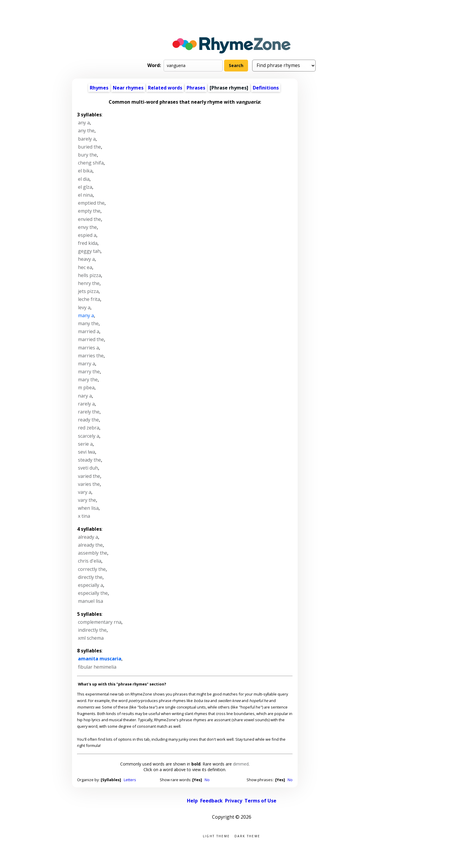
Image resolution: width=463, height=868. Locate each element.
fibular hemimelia (97, 667)
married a (89, 331)
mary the (88, 380)
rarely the (89, 412)
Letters (130, 780)
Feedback (211, 801)
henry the (89, 283)
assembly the (93, 553)
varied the (89, 476)
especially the (93, 593)
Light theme (216, 836)
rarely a (86, 404)
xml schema (91, 638)
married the (91, 339)
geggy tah (89, 251)
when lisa (88, 508)
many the (88, 323)
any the (86, 131)
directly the (90, 577)
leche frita (89, 299)
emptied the (91, 203)
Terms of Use (260, 801)
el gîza (85, 187)
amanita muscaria (100, 659)
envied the (89, 219)
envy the (87, 227)
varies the (89, 484)
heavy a (86, 259)
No (207, 780)
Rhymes (99, 88)
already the (90, 545)
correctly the (92, 569)
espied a (87, 235)
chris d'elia (90, 561)
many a (86, 315)
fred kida (88, 243)
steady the (89, 460)
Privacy (234, 801)
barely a (87, 139)
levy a (84, 307)
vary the (87, 500)
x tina (84, 516)
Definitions (266, 88)
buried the (89, 147)
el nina (85, 195)
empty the (89, 211)
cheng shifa (91, 163)
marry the (89, 372)
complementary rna (100, 622)
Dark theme (247, 836)
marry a (87, 364)
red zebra (89, 428)
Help (192, 801)
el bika (85, 171)
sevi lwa (87, 452)
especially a (91, 585)
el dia (84, 179)
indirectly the (92, 630)
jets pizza (88, 291)
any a (84, 123)
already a (88, 537)
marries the (91, 356)
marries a (88, 348)
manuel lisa (91, 601)
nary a (85, 396)
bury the (87, 155)
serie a (85, 444)
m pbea (86, 387)
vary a (85, 492)
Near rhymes (128, 88)
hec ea (85, 267)
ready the (88, 420)
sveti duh (88, 468)
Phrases (196, 88)
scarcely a (89, 436)
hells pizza (89, 275)
